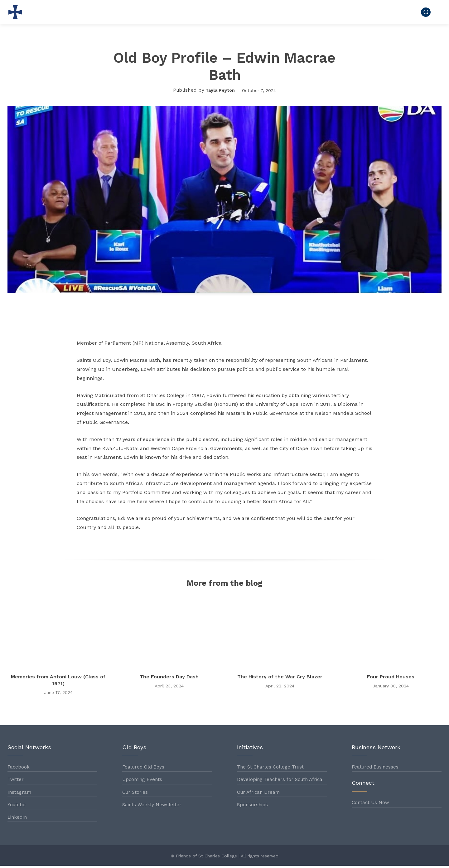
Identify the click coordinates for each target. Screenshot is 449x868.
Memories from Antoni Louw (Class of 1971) (58, 682)
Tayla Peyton (220, 90)
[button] (426, 12)
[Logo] (17, 12)
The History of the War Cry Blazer (280, 679)
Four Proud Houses (391, 679)
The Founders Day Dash (169, 679)
